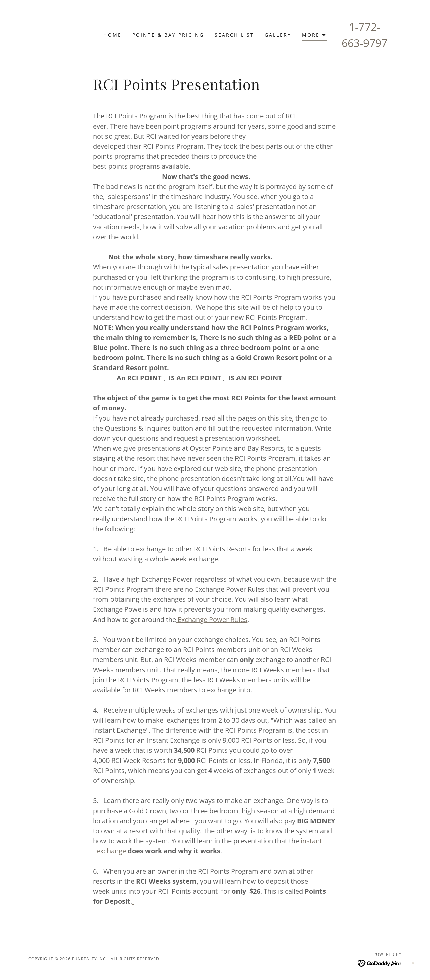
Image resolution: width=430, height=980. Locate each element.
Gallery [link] (278, 35)
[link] (380, 963)
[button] (314, 36)
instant (311, 841)
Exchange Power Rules (212, 619)
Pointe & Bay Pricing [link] (168, 35)
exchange (111, 851)
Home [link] (113, 35)
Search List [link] (234, 35)
